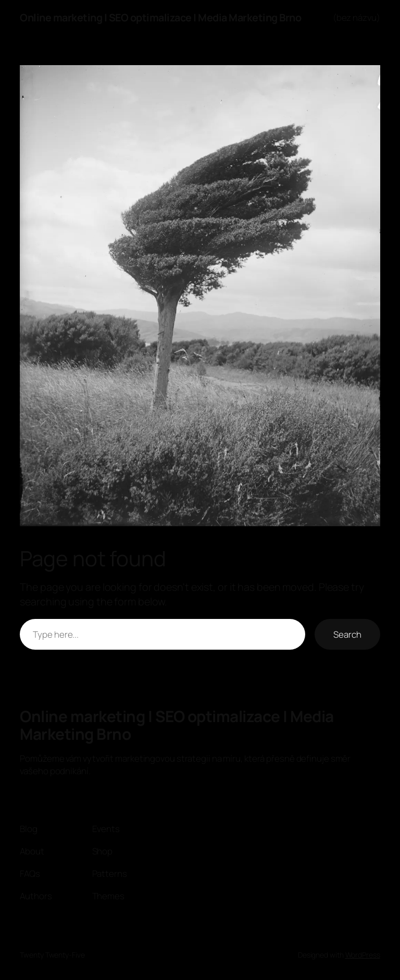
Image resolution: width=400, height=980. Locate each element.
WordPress (363, 955)
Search (347, 634)
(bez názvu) (357, 17)
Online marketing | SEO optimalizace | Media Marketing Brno (160, 17)
